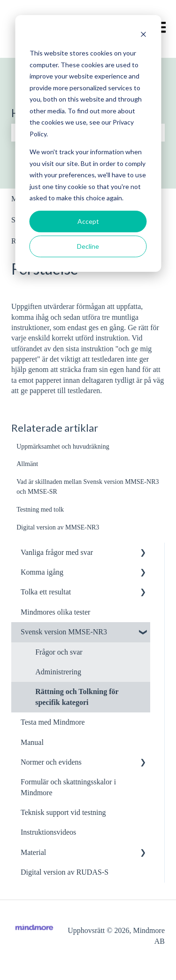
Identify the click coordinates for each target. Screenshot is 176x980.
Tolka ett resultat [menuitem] (46, 592)
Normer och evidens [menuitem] (51, 762)
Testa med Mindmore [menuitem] (53, 722)
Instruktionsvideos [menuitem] (48, 832)
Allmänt (27, 464)
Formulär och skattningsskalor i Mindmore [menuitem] (68, 787)
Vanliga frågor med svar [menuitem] (57, 552)
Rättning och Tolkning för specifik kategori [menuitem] (77, 697)
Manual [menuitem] (32, 742)
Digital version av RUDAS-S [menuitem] (65, 872)
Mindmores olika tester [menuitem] (55, 612)
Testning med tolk (40, 510)
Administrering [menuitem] (58, 672)
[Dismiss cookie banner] (143, 36)
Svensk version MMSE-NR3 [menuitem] (64, 632)
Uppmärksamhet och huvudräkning (63, 447)
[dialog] (88, 143)
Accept (88, 221)
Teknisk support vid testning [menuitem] (63, 812)
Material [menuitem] (33, 852)
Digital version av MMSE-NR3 (58, 527)
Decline (88, 246)
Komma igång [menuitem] (42, 572)
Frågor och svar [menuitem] (59, 652)
